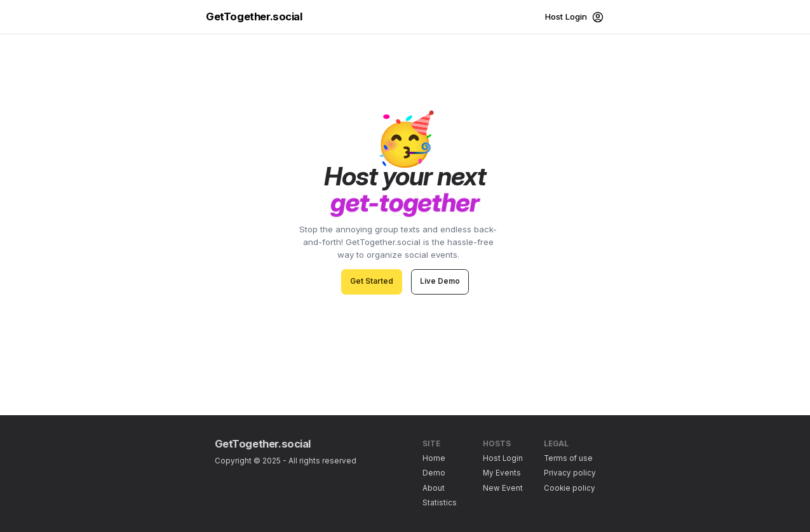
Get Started (372, 281)
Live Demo (440, 281)
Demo (434, 473)
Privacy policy (570, 473)
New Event (503, 488)
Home (434, 458)
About (434, 488)
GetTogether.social (254, 17)
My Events (502, 473)
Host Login (503, 458)
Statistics (440, 503)
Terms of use (568, 458)
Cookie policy (570, 488)
